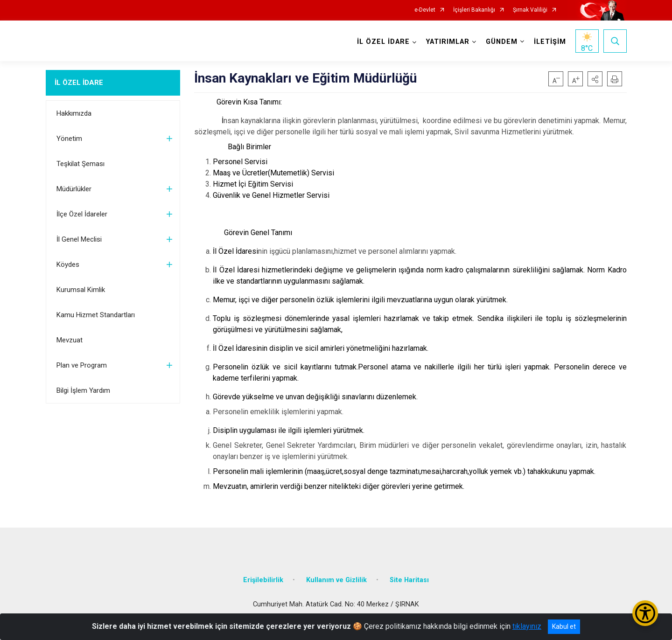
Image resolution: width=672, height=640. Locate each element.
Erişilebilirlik (263, 580)
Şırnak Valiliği (530, 10)
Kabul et (564, 626)
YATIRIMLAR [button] (448, 42)
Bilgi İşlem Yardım (83, 390)
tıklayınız (527, 626)
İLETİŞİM (550, 42)
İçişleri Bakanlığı (474, 10)
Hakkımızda (74, 113)
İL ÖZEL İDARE (79, 83)
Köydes (68, 264)
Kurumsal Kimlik (81, 290)
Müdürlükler (74, 189)
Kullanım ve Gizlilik (336, 580)
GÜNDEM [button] (502, 42)
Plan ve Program (82, 365)
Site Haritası (409, 580)
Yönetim (69, 139)
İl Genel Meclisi (79, 239)
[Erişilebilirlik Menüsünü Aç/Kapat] (645, 613)
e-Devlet (425, 10)
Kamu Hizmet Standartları (96, 315)
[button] (595, 79)
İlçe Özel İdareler (82, 214)
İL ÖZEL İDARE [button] (383, 42)
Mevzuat (70, 340)
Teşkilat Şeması (80, 164)
